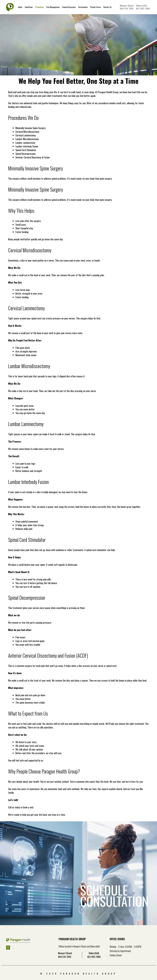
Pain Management (53, 7)
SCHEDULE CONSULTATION (114, 896)
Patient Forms (95, 7)
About (20, 7)
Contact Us (107, 7)
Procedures (39, 7)
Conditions (29, 7)
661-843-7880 (143, 9)
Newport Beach (127, 6)
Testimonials (83, 7)
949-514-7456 (127, 9)
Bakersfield (142, 6)
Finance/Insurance (69, 7)
